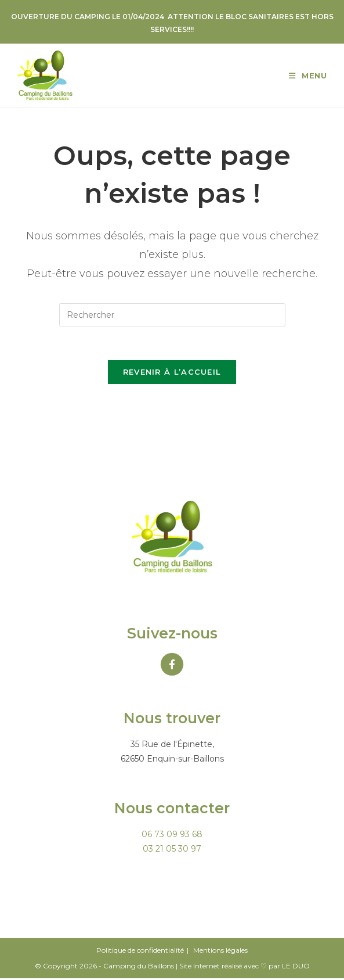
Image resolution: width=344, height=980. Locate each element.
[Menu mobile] (308, 76)
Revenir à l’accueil (172, 374)
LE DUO (296, 968)
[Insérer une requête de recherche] (172, 315)
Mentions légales (220, 952)
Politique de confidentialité (140, 952)
